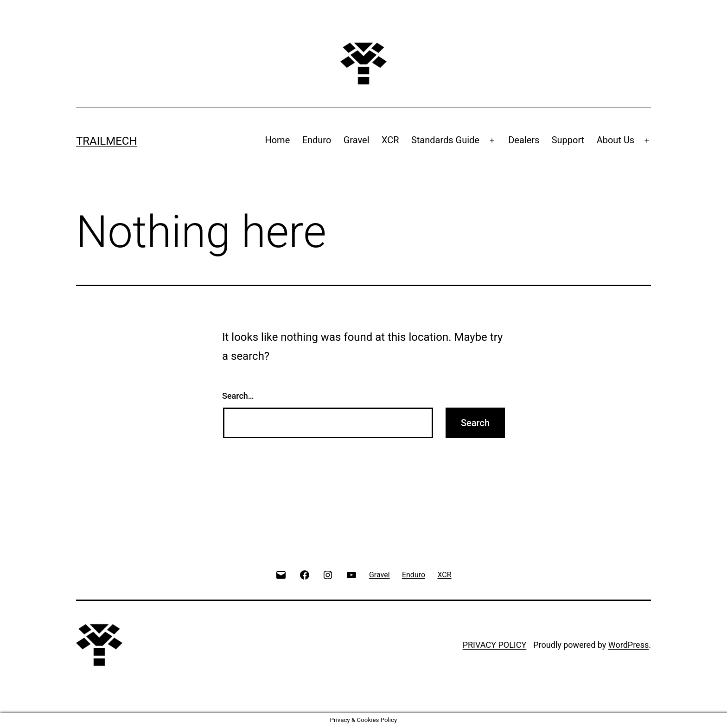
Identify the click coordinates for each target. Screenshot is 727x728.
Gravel (357, 140)
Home (277, 140)
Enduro (317, 140)
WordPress (628, 645)
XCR (390, 140)
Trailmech (107, 141)
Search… (238, 396)
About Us (616, 140)
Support (568, 140)
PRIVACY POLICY (495, 645)
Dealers (524, 140)
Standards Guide (445, 140)
